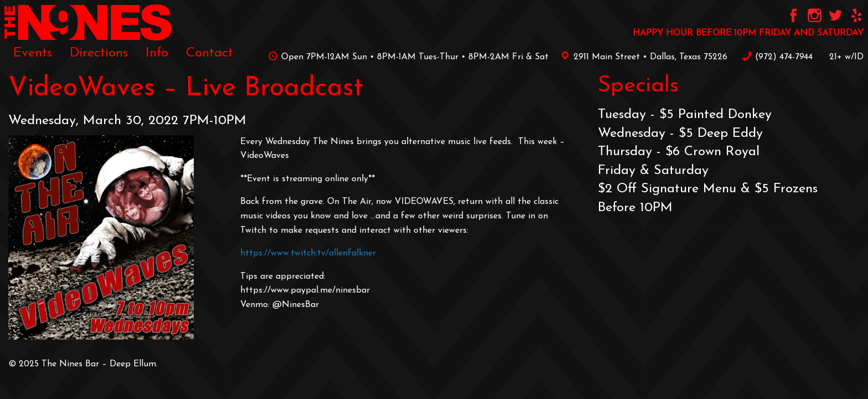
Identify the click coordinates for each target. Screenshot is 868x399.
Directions (99, 53)
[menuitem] (33, 53)
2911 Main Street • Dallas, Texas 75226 (642, 57)
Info (157, 53)
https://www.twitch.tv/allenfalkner (308, 253)
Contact (210, 53)
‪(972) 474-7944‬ (777, 57)
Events (33, 53)
